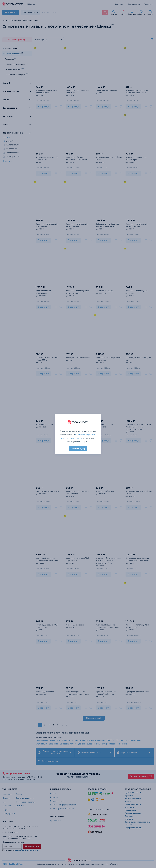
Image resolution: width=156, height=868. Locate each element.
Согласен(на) (78, 449)
